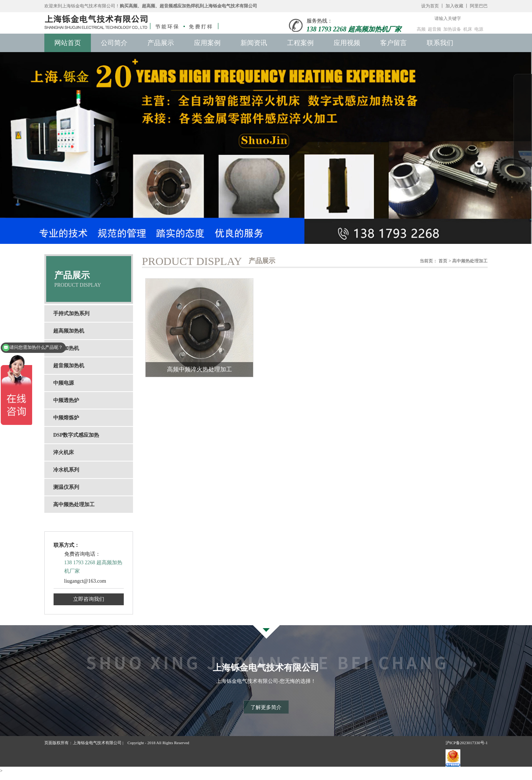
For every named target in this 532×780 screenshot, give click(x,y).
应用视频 (347, 43)
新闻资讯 (254, 43)
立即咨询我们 (89, 599)
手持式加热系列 (71, 314)
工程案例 (300, 43)
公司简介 (114, 43)
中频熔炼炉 (66, 418)
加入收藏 (454, 6)
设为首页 (430, 6)
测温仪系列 (66, 487)
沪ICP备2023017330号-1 (467, 742)
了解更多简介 (266, 707)
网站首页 (68, 43)
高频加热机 (66, 348)
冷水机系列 (66, 470)
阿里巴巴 (479, 6)
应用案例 (207, 43)
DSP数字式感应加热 (76, 435)
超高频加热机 (69, 331)
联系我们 (440, 43)
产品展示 (161, 43)
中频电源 (64, 383)
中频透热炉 (66, 400)
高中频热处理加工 (74, 505)
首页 (443, 261)
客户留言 (393, 43)
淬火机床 (64, 452)
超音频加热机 (69, 366)
